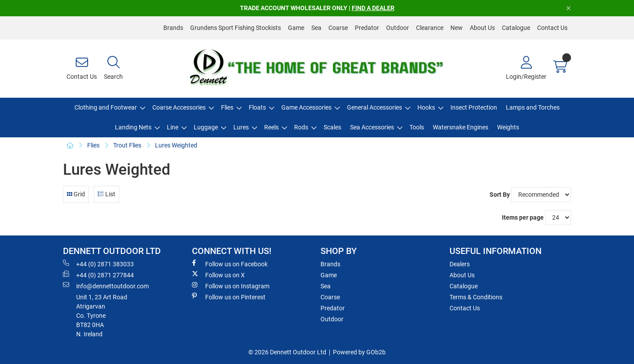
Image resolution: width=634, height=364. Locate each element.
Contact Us (552, 28)
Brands (173, 28)
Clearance (430, 28)
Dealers (460, 264)
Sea (316, 28)
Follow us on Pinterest (229, 297)
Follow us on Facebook (230, 264)
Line (173, 127)
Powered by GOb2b (359, 352)
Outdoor (398, 28)
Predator (367, 28)
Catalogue (516, 28)
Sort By (500, 195)
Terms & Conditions (476, 297)
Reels (271, 127)
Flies (227, 107)
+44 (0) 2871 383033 (98, 264)
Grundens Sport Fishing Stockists (236, 28)
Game (296, 28)
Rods (301, 127)
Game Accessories (306, 107)
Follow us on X (218, 275)
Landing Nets (133, 127)
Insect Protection (474, 107)
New (457, 28)
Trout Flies (127, 145)
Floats (257, 107)
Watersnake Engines (461, 127)
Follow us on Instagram (231, 286)
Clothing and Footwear (106, 107)
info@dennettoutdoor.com (106, 286)
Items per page (523, 217)
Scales (332, 127)
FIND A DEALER (373, 8)
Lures (241, 127)
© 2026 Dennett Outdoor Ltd (287, 352)
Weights (508, 127)
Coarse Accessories (179, 107)
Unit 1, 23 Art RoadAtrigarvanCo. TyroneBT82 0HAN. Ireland (102, 316)
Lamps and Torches (533, 107)
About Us (482, 28)
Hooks (426, 107)
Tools (417, 127)
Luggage (206, 127)
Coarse (338, 28)
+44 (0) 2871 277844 (98, 275)
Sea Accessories (372, 127)
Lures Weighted (176, 145)
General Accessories (374, 107)
